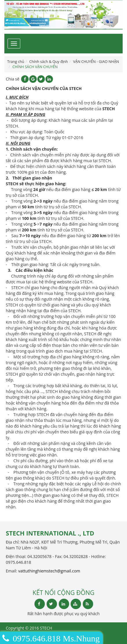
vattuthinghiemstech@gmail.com (49, 571)
